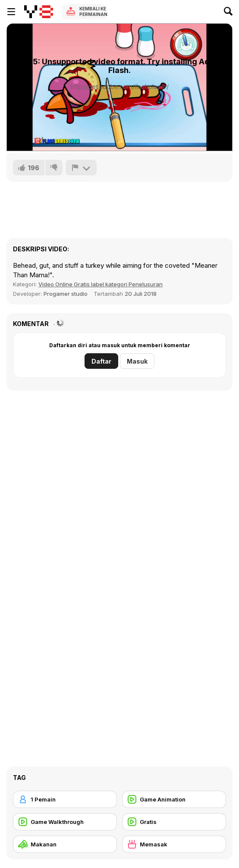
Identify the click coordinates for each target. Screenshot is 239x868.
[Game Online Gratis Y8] (39, 12)
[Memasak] (174, 844)
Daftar (101, 361)
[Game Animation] (174, 799)
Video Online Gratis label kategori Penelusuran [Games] (101, 284)
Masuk (137, 361)
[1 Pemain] (65, 799)
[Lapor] (81, 168)
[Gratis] (174, 822)
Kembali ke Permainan (93, 11)
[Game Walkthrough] (65, 822)
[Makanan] (65, 844)
